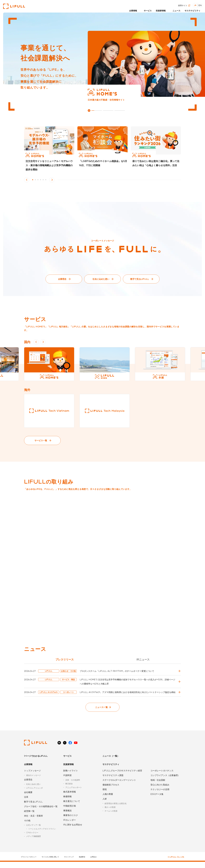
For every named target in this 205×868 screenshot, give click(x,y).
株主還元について (72, 809)
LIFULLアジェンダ (34, 796)
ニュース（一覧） (111, 764)
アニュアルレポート (74, 796)
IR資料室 (67, 784)
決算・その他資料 (73, 788)
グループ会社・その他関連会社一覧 (41, 815)
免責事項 (82, 865)
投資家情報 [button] (160, 9)
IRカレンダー (70, 828)
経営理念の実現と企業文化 (116, 812)
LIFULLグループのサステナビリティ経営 (122, 779)
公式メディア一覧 (33, 833)
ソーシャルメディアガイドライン (42, 837)
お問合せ (93, 865)
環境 (105, 798)
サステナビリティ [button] (192, 9)
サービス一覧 (41, 440)
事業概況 (67, 819)
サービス (147, 9)
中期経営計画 (70, 814)
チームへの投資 (111, 819)
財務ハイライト (71, 779)
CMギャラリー (32, 841)
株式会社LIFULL (14, 6)
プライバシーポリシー (29, 865)
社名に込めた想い (101, 279)
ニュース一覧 (101, 715)
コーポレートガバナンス (162, 779)
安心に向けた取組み (160, 793)
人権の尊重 (108, 802)
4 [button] (41, 180)
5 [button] (43, 180)
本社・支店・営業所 (33, 824)
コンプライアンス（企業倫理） (165, 784)
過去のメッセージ (33, 784)
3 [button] (38, 180)
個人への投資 (110, 815)
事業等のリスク (71, 824)
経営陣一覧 (29, 819)
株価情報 (67, 805)
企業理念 (62, 279)
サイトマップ (69, 865)
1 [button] (33, 180)
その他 (27, 829)
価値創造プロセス (111, 793)
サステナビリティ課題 (113, 784)
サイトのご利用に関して (50, 865)
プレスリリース (65, 659)
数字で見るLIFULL (140, 279)
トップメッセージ (32, 779)
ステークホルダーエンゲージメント (119, 788)
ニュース (176, 9)
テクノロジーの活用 (160, 798)
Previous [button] (27, 180)
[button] (133, 10)
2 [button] (35, 180)
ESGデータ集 (157, 802)
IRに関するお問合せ (73, 833)
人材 (105, 807)
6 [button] (46, 180)
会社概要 (28, 801)
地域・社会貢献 (158, 788)
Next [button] (52, 180)
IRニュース (143, 659)
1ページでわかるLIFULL (36, 764)
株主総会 (69, 792)
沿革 (26, 805)
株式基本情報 (70, 800)
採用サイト (183, 4)
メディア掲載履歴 (33, 845)
